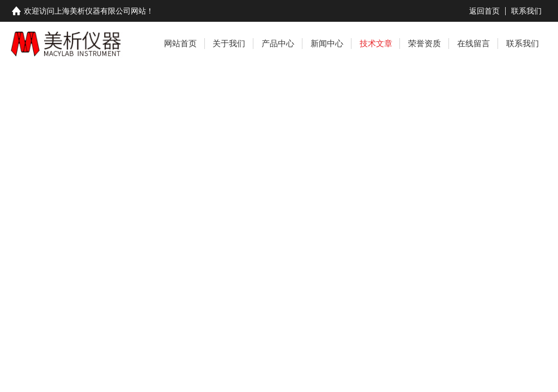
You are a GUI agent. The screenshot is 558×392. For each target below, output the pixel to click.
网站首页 (180, 43)
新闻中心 (327, 43)
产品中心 (278, 43)
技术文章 (376, 43)
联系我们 (526, 11)
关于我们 (229, 43)
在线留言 (474, 43)
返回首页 (484, 11)
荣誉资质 (424, 43)
